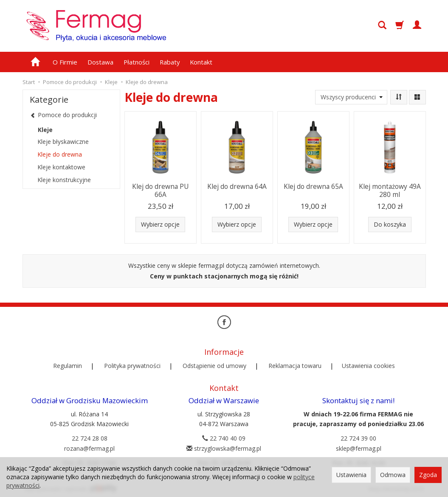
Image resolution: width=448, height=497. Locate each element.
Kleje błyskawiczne (63, 142)
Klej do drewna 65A (313, 186)
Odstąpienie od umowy (214, 365)
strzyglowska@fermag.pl (224, 447)
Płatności (137, 62)
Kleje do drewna (60, 154)
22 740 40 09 (224, 437)
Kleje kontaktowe (61, 167)
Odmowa (393, 475)
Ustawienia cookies (368, 365)
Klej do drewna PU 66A (160, 190)
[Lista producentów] (351, 97)
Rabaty (170, 62)
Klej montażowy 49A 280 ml (390, 190)
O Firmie (65, 62)
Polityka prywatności (132, 365)
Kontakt (201, 62)
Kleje (45, 130)
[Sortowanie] (399, 97)
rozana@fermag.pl (89, 447)
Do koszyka (390, 224)
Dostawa (100, 62)
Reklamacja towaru (295, 365)
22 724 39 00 (358, 437)
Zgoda (428, 475)
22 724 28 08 (90, 437)
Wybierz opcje (160, 224)
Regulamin (68, 365)
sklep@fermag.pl (359, 447)
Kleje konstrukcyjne (64, 180)
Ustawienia (351, 475)
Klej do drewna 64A (237, 186)
